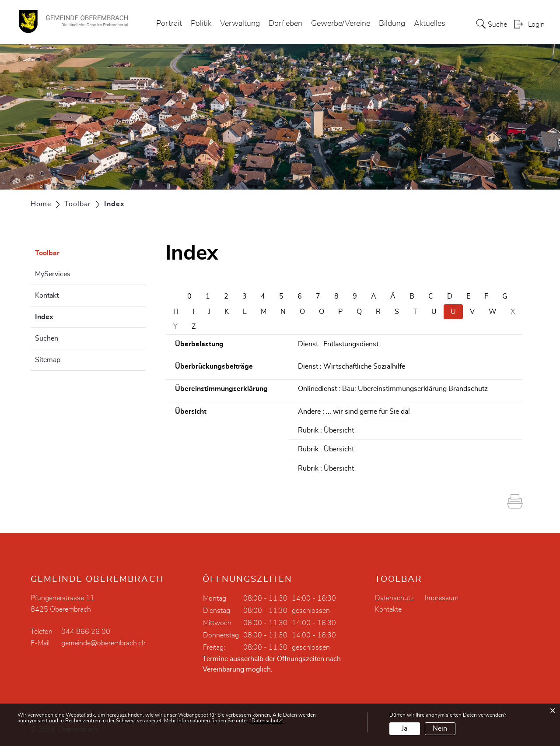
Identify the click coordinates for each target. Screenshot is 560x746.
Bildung (392, 24)
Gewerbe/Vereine (341, 24)
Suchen (47, 338)
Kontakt (47, 296)
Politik (201, 24)
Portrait (169, 24)
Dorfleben (285, 24)
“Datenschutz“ (266, 721)
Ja (404, 728)
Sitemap (48, 360)
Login (536, 25)
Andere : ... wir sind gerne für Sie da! (354, 412)
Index (66, 316)
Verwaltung (240, 24)
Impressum (442, 598)
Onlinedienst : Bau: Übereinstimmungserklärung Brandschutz (393, 389)
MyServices (53, 274)
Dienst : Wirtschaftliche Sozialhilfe (352, 366)
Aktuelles (430, 24)
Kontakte (388, 609)
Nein (440, 728)
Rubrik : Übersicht (326, 430)
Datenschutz (394, 598)
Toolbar (47, 253)
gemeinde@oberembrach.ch (103, 643)
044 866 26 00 (86, 632)
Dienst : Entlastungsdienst (338, 344)
